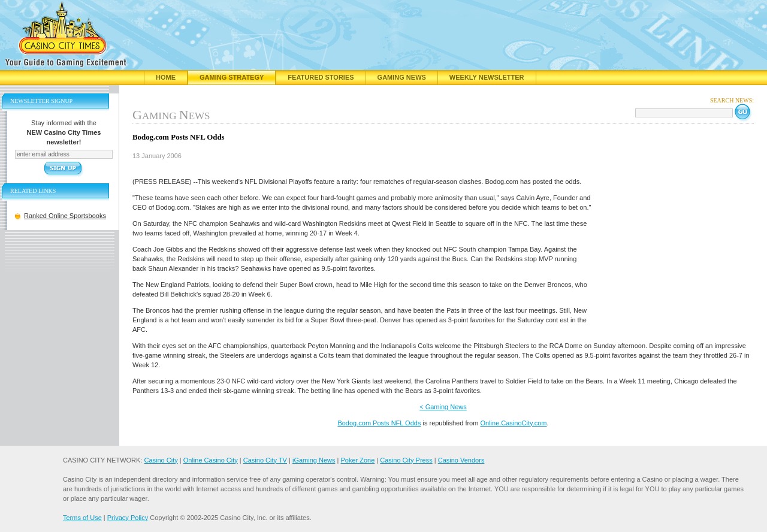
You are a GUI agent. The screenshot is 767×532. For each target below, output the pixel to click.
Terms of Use (82, 518)
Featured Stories (321, 77)
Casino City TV (265, 460)
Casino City (161, 460)
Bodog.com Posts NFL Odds (379, 423)
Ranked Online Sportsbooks (65, 216)
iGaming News (314, 460)
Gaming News (402, 77)
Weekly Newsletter (487, 77)
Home (166, 77)
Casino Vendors (461, 460)
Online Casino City (211, 460)
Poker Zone (357, 460)
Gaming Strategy (232, 77)
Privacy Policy (128, 518)
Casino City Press (406, 460)
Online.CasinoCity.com (513, 423)
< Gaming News (443, 407)
